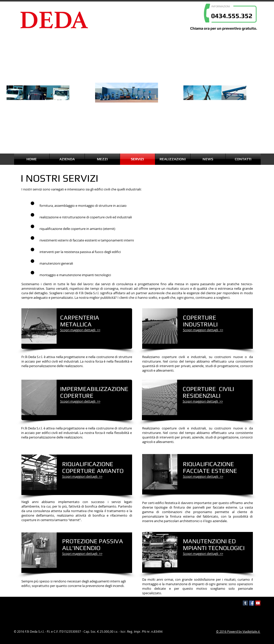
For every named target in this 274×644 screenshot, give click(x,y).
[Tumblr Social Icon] (245, 603)
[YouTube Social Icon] (258, 603)
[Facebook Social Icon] (252, 603)
